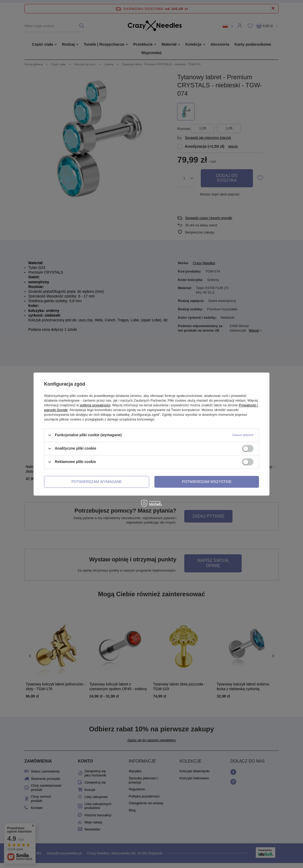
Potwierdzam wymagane (97, 482)
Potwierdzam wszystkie (207, 482)
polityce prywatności (95, 405)
